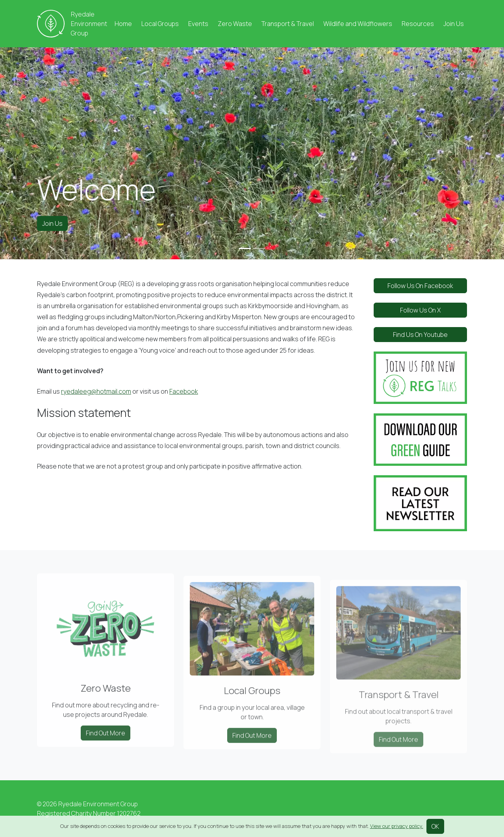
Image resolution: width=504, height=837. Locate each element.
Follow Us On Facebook (420, 286)
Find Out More (106, 743)
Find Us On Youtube (420, 335)
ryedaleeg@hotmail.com (96, 391)
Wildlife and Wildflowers (358, 24)
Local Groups (160, 24)
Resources (418, 24)
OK (435, 826)
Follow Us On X (420, 310)
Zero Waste (235, 24)
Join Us (454, 24)
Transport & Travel (288, 24)
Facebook (184, 391)
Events (198, 24)
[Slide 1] (245, 248)
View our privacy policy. (397, 826)
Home (123, 24)
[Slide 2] (259, 248)
